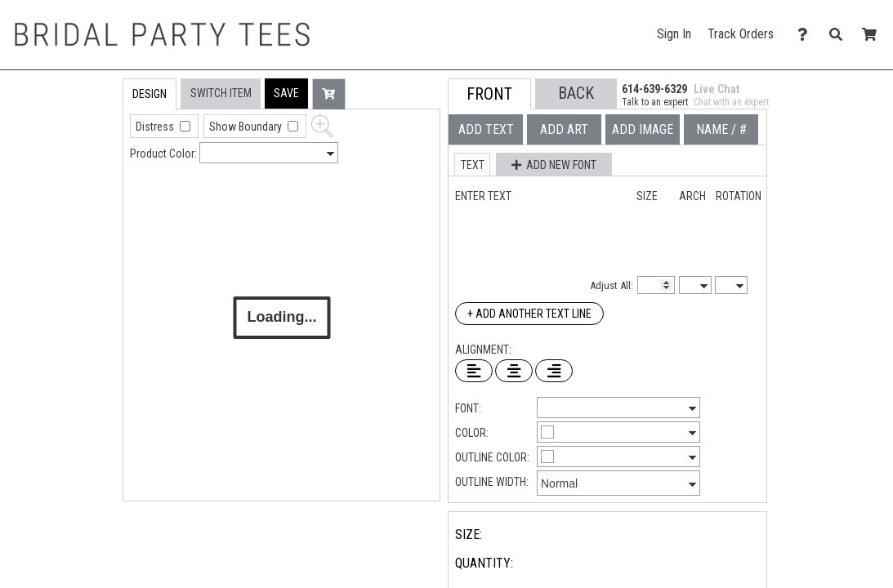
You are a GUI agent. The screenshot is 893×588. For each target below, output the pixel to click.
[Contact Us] (807, 35)
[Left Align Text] (474, 371)
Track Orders (741, 34)
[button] (286, 94)
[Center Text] (514, 371)
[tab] (88, 183)
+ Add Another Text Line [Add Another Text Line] (529, 314)
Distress (156, 127)
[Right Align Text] (554, 371)
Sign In (674, 34)
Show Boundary (247, 127)
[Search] (840, 35)
